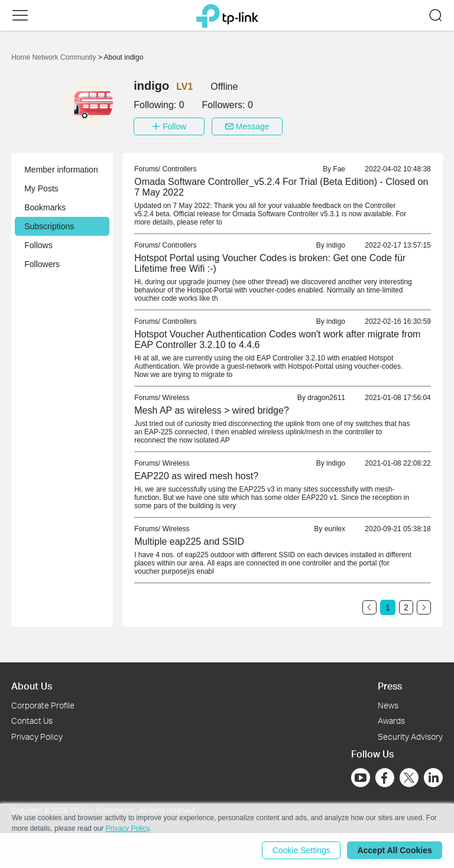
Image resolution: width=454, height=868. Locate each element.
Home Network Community (55, 57)
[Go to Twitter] (409, 779)
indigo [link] (336, 245)
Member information (61, 170)
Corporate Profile (43, 705)
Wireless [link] (176, 398)
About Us (32, 686)
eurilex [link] (335, 529)
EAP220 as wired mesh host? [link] (196, 476)
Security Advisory (410, 737)
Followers (42, 264)
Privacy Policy (37, 737)
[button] (20, 15)
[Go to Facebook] (385, 778)
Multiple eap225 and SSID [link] (189, 542)
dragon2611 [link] (326, 398)
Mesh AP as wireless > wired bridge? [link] (212, 410)
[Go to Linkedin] (433, 778)
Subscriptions (49, 226)
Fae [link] (339, 169)
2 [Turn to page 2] (406, 607)
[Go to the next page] (424, 607)
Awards (391, 721)
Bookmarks (45, 207)
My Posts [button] (41, 188)
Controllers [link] (180, 169)
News (388, 705)
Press (390, 686)
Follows (38, 245)
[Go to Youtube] (361, 778)
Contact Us (32, 721)
